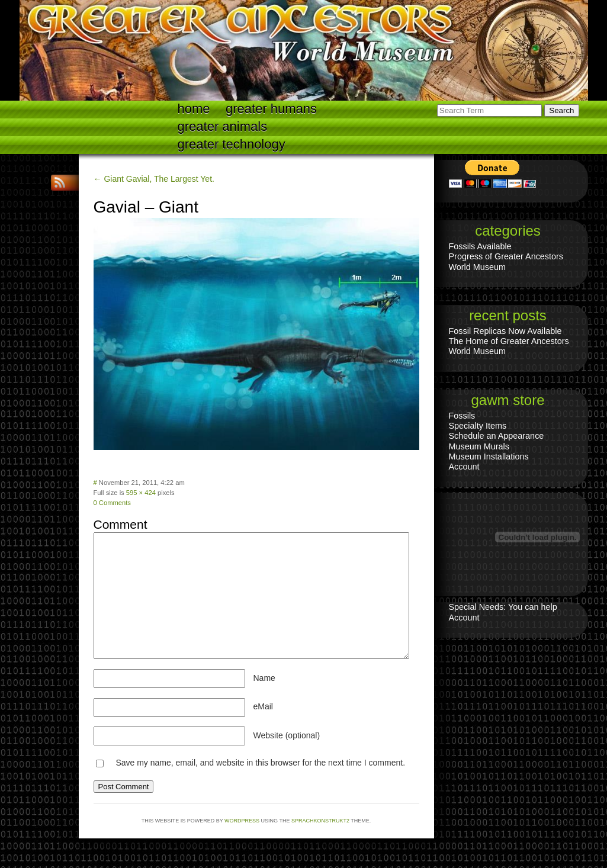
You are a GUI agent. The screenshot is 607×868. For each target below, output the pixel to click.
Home (194, 109)
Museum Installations (489, 456)
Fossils (462, 416)
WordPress (242, 821)
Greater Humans (271, 109)
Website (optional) (287, 735)
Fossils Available (480, 246)
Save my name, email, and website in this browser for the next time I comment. (260, 763)
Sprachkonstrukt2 (320, 821)
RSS (61, 183)
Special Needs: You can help (503, 607)
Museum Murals (479, 446)
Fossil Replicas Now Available (505, 331)
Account (464, 467)
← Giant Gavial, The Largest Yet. (154, 179)
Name (264, 678)
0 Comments (112, 503)
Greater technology (232, 144)
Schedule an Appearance (497, 436)
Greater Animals (223, 126)
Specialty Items (478, 426)
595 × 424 (141, 493)
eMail (263, 706)
